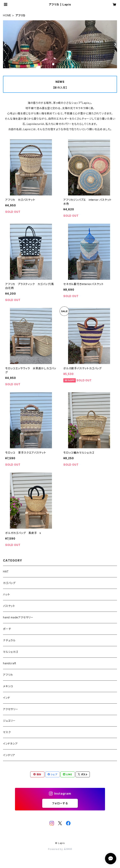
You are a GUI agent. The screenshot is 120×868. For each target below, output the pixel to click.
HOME (7, 15)
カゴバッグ (9, 583)
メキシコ (8, 686)
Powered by (60, 849)
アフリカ (8, 675)
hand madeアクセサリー (18, 617)
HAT (6, 571)
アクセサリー (11, 709)
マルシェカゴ (11, 652)
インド (6, 698)
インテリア (9, 755)
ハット (6, 594)
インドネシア (10, 744)
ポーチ (7, 629)
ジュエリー (9, 721)
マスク (7, 732)
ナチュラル (9, 640)
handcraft (10, 663)
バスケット (9, 606)
